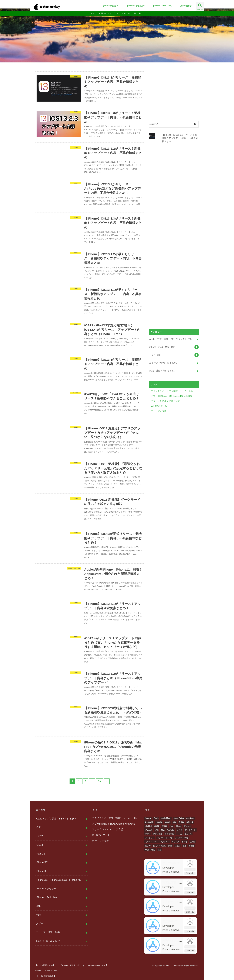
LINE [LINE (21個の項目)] (157, 830)
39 (99, 781)
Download (190, 869)
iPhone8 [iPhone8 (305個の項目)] (187, 826)
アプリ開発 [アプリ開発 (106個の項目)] (169, 834)
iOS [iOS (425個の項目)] (175, 822)
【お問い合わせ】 (186, 6)
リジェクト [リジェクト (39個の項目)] (165, 842)
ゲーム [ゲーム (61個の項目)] (179, 834)
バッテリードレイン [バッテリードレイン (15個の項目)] (165, 838)
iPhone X (41, 871)
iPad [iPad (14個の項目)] (171, 826)
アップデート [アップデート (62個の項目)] (190, 830)
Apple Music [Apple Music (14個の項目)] (166, 818)
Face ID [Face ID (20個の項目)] (159, 822)
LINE (39, 906)
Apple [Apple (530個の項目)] (156, 818)
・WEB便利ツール (158, 406)
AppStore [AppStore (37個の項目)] (190, 818)
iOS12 (39, 836)
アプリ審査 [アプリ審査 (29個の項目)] (158, 834)
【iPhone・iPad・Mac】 (163, 6)
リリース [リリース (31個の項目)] (176, 842)
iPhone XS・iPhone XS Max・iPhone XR (59, 880)
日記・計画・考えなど (163, 371)
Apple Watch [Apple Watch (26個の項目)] (179, 818)
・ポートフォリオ (158, 411)
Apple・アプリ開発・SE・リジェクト (170, 339)
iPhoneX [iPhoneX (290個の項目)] (149, 830)
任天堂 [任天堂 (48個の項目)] (193, 842)
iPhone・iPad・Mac (162, 347)
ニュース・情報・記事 (163, 363)
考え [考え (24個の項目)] (153, 850)
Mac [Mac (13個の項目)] (163, 830)
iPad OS (41, 854)
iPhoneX (38, 970)
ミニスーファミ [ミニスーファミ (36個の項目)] (151, 842)
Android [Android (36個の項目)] (148, 818)
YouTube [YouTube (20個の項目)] (171, 830)
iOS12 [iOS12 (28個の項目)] (157, 826)
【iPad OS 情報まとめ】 (136, 6)
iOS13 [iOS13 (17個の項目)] (164, 826)
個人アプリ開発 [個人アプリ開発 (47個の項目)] (159, 846)
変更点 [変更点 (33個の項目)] (177, 846)
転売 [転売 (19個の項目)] (159, 850)
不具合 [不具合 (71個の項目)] (184, 842)
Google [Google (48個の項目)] (168, 822)
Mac (38, 915)
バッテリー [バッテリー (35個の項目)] (150, 838)
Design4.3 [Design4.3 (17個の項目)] (149, 822)
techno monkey (174, 965)
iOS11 (39, 827)
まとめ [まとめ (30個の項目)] (180, 830)
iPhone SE (42, 862)
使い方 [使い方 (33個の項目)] (148, 846)
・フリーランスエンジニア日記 (164, 401)
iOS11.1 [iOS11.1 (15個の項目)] (190, 822)
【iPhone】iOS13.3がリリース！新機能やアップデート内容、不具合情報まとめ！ (180, 138)
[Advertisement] (174, 92)
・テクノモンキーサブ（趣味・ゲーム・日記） (172, 391)
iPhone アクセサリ (46, 888)
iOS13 (39, 845)
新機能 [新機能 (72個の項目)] (191, 846)
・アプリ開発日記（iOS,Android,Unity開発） (171, 396)
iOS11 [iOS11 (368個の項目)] (181, 822)
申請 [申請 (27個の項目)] (147, 850)
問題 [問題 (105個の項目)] (170, 846)
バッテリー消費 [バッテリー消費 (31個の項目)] (182, 838)
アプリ (155, 355)
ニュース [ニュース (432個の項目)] (188, 834)
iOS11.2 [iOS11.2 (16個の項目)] (148, 826)
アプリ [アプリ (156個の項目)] (148, 834)
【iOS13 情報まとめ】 (111, 6)
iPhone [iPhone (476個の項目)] (179, 826)
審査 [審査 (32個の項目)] (184, 846)
